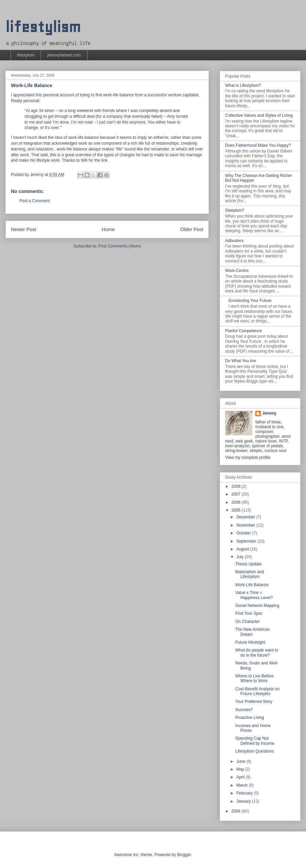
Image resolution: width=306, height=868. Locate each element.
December (246, 517)
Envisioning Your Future (250, 301)
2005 (237, 510)
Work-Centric (237, 271)
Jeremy (269, 413)
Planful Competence (243, 331)
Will (84, 160)
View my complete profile (248, 457)
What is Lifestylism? (243, 85)
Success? (244, 710)
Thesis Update (248, 564)
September (247, 541)
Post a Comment (35, 201)
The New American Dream (252, 632)
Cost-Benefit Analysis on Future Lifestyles (257, 691)
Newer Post (23, 229)
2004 (237, 811)
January (244, 801)
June (241, 761)
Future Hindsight (250, 642)
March (243, 785)
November (246, 525)
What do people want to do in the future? (257, 653)
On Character (248, 622)
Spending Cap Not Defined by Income (255, 741)
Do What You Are (241, 361)
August (243, 549)
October (244, 533)
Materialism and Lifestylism (250, 574)
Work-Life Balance (252, 585)
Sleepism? (235, 210)
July (241, 557)
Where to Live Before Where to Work (254, 678)
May (241, 769)
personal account (59, 95)
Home (108, 229)
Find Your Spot (249, 613)
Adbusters (234, 241)
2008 (237, 486)
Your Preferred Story (254, 702)
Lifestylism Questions (254, 751)
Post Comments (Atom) (120, 246)
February (245, 793)
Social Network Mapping (257, 606)
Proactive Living (250, 718)
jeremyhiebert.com (64, 55)
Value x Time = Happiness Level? (254, 595)
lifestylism (43, 27)
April (241, 777)
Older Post (192, 229)
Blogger (184, 855)
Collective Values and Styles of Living (259, 115)
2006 (237, 502)
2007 (237, 494)
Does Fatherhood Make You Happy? (258, 145)
